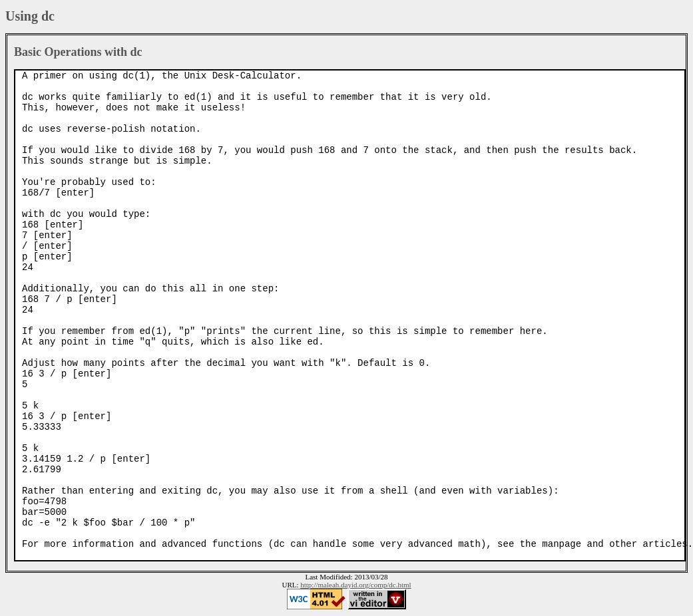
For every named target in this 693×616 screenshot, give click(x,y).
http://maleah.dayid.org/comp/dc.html (355, 585)
